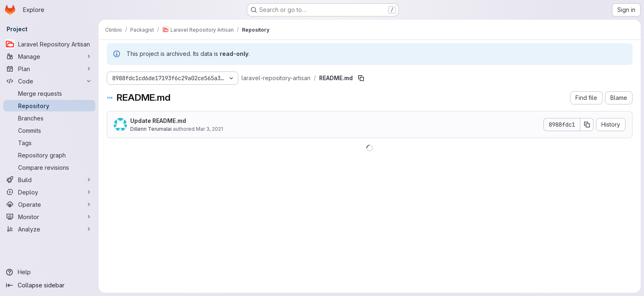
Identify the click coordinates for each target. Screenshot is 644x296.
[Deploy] (49, 192)
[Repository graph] (49, 155)
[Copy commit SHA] (587, 125)
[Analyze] (49, 229)
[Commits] (49, 130)
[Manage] (49, 56)
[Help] (49, 272)
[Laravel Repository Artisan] (49, 44)
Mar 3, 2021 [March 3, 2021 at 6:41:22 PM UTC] (209, 129)
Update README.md (158, 121)
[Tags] (49, 143)
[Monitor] (49, 217)
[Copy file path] (361, 78)
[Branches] (49, 118)
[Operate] (49, 204)
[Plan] (49, 69)
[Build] (49, 180)
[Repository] (49, 106)
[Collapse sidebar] (49, 285)
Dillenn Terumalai (151, 129)
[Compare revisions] (49, 167)
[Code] (49, 81)
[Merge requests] (49, 93)
